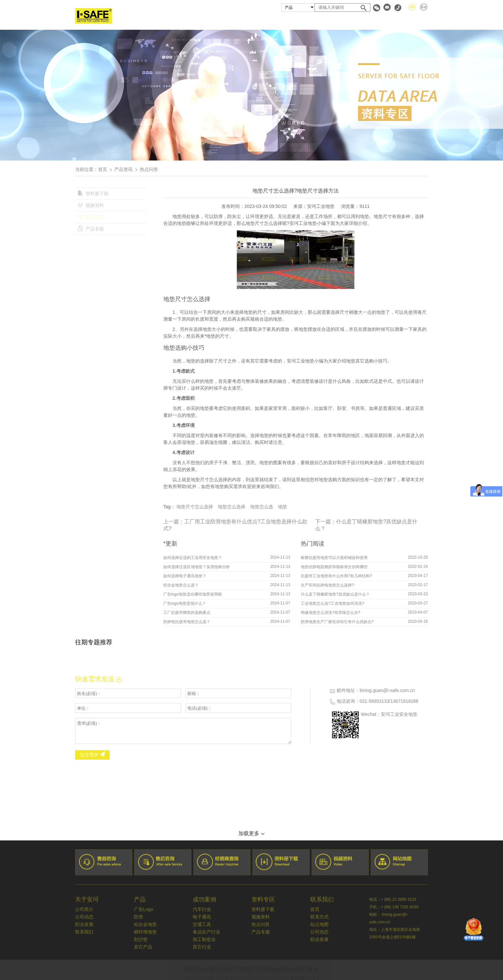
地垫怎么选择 (232, 507)
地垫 (283, 507)
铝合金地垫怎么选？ (181, 585)
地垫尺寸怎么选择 (195, 507)
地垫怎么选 (262, 507)
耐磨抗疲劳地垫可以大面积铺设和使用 (334, 558)
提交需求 (92, 755)
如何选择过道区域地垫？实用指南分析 (197, 567)
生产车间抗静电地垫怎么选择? (327, 585)
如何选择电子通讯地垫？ (185, 576)
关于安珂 (235, 21)
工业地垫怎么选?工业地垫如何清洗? (332, 603)
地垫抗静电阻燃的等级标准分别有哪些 (334, 567)
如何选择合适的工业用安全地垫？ (193, 558)
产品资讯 (123, 169)
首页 (204, 21)
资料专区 (382, 21)
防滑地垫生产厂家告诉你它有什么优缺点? (337, 622)
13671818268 (404, 701)
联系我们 (417, 21)
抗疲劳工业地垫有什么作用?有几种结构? (336, 576)
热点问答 (91, 217)
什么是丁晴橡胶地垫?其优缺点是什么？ (335, 594)
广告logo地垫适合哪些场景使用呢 (193, 594)
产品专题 (91, 229)
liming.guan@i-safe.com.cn (387, 690)
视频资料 (91, 205)
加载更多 (251, 833)
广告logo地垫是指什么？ (185, 603)
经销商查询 (344, 21)
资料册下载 (93, 194)
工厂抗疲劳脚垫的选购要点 (187, 613)
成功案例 (306, 21)
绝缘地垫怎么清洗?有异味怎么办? (330, 613)
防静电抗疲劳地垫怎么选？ (187, 622)
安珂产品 (270, 21)
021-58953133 (374, 701)
